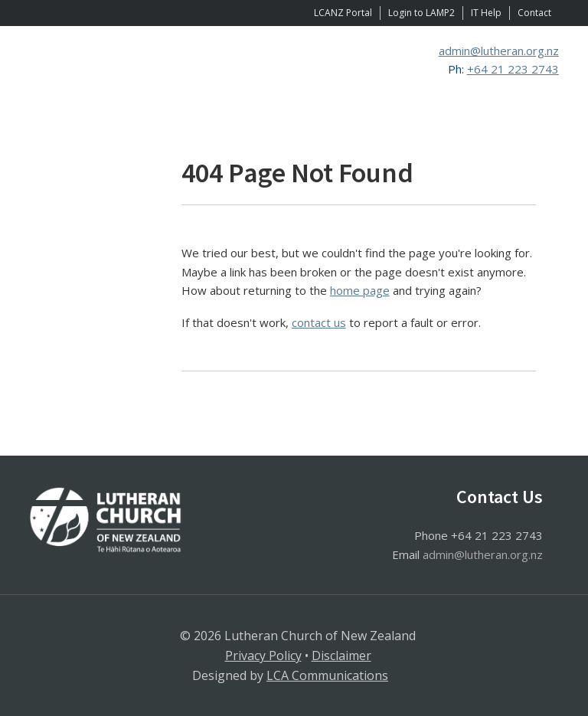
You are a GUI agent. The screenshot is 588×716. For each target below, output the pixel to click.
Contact (534, 13)
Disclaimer (341, 656)
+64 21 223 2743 (513, 69)
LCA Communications (327, 675)
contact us (319, 322)
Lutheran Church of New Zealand (175, 76)
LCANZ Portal (343, 13)
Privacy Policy (263, 656)
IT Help (486, 13)
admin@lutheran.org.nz (499, 51)
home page (360, 290)
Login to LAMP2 (421, 13)
